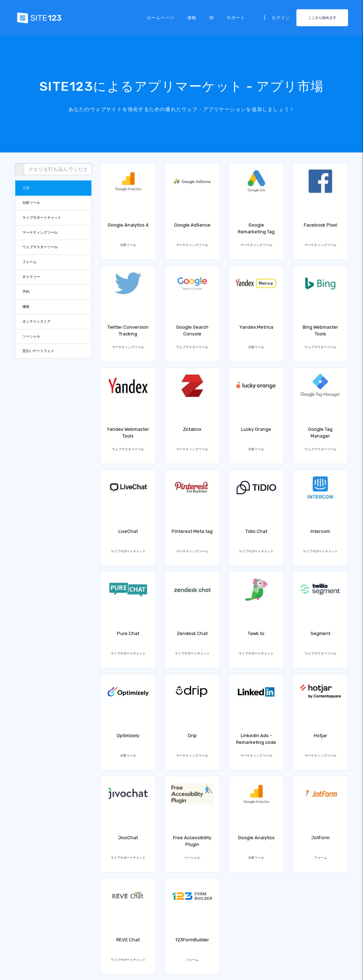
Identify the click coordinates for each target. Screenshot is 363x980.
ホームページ (161, 18)
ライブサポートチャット (42, 218)
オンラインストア (37, 321)
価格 (192, 18)
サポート (236, 18)
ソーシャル (31, 336)
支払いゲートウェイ (38, 351)
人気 (26, 188)
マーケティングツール (40, 232)
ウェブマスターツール (40, 247)
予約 (26, 292)
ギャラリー (31, 277)
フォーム (29, 262)
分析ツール (31, 203)
